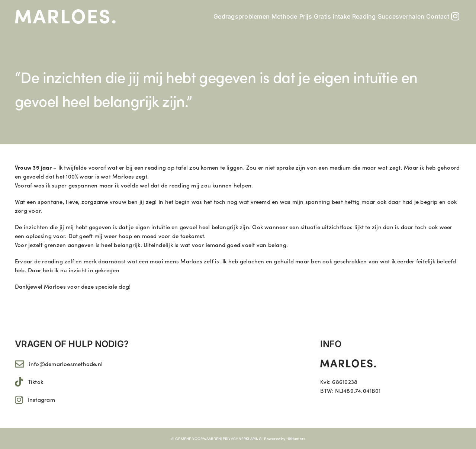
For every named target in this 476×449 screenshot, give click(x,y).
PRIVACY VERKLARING (242, 439)
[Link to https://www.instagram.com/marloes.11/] (19, 400)
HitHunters (296, 439)
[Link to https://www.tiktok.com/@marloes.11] (19, 382)
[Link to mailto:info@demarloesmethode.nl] (20, 364)
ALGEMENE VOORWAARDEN (196, 439)
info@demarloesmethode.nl (66, 364)
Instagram (41, 399)
